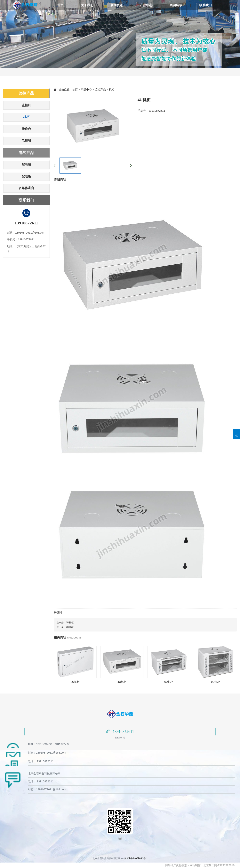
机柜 (26, 117)
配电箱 (26, 165)
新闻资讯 (117, 5)
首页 (60, 5)
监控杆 (26, 105)
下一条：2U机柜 (65, 627)
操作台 (26, 129)
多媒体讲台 (26, 188)
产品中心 (146, 5)
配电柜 (26, 176)
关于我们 (87, 5)
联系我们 (205, 5)
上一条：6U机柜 (65, 623)
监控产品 (26, 93)
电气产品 (26, 153)
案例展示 (176, 5)
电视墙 (26, 140)
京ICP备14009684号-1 (136, 858)
